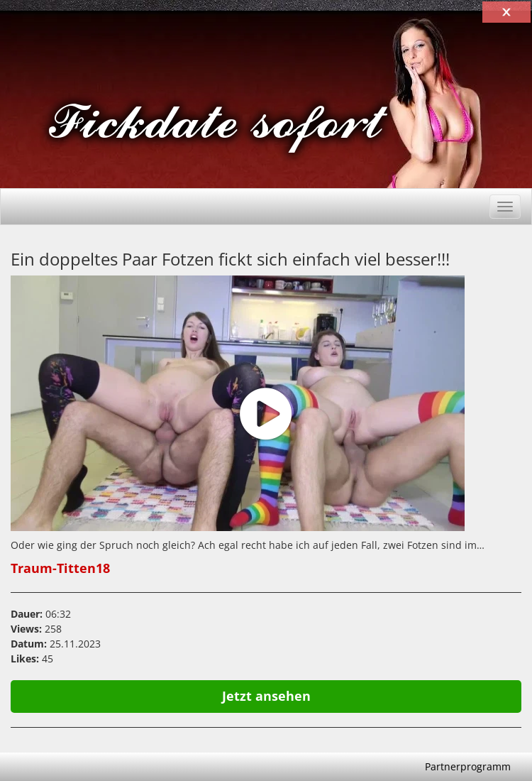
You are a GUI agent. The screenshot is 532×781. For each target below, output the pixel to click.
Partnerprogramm (468, 766)
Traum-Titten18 (60, 568)
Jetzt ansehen (266, 696)
